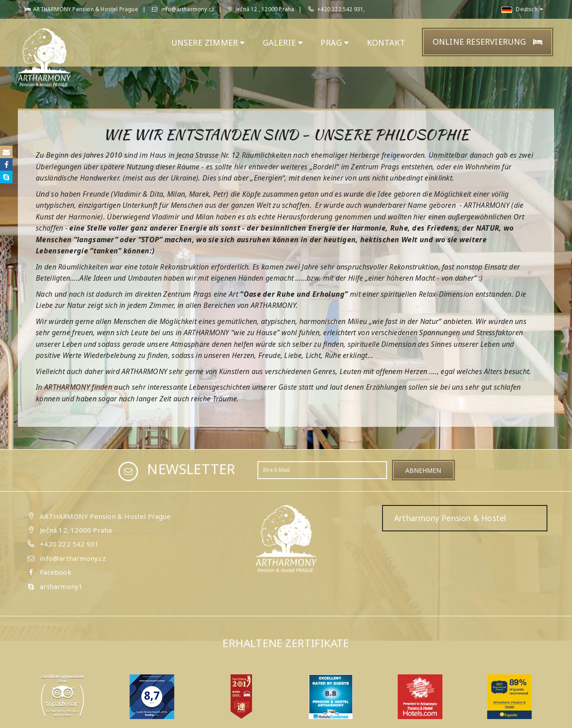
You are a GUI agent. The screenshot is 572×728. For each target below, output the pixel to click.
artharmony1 (61, 586)
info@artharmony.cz (183, 9)
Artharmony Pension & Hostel (450, 518)
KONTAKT (386, 42)
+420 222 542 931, (341, 9)
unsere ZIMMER (208, 42)
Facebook (56, 572)
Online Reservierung (488, 42)
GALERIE (283, 42)
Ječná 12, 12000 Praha (76, 530)
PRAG (334, 42)
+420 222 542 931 (69, 544)
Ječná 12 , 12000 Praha (261, 9)
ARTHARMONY (121, 42)
